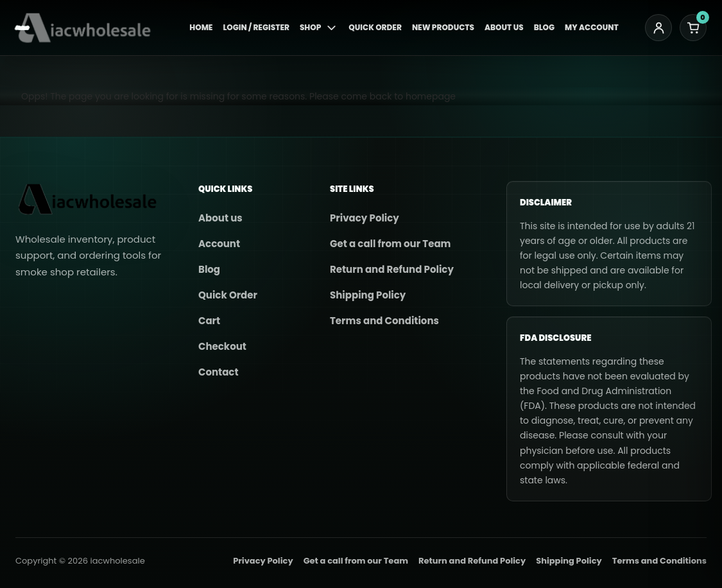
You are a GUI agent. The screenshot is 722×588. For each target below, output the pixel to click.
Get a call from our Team (390, 244)
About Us (504, 27)
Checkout (222, 346)
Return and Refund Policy (392, 269)
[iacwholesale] (89, 28)
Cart (209, 321)
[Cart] (693, 28)
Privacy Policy (365, 218)
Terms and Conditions (384, 321)
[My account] (658, 28)
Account (219, 244)
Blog (544, 27)
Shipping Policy (368, 295)
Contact (219, 372)
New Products (443, 27)
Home (201, 27)
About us (220, 218)
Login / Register (256, 27)
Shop (319, 28)
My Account (592, 27)
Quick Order (375, 27)
